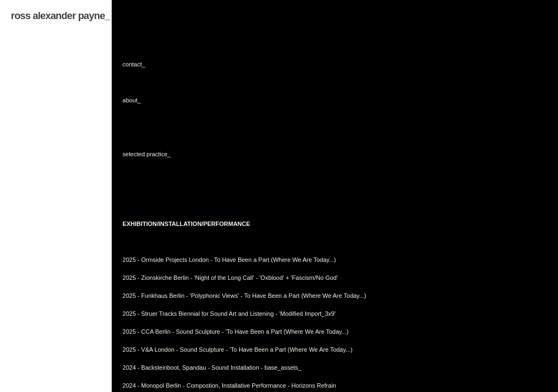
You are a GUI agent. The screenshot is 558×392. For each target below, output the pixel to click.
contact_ (134, 64)
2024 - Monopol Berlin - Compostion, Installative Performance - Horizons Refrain (229, 385)
